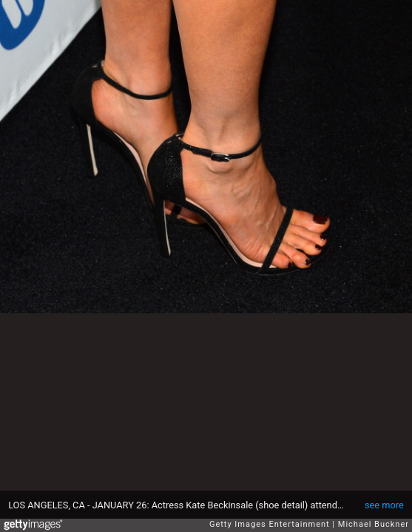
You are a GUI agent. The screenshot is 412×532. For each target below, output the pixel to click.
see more (384, 505)
